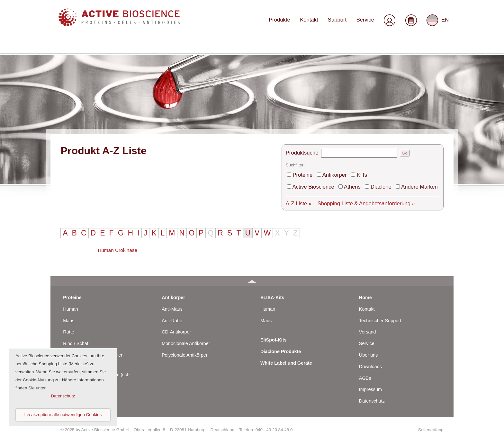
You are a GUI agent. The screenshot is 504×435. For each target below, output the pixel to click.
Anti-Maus (172, 305)
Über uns (368, 351)
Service (366, 25)
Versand (368, 328)
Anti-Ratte (172, 316)
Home (365, 293)
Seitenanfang (431, 426)
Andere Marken (421, 115)
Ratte (68, 328)
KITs (367, 104)
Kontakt (313, 25)
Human (70, 305)
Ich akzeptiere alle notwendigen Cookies (63, 415)
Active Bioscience (321, 115)
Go (412, 83)
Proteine (311, 104)
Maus (69, 316)
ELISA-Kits (272, 293)
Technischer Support (380, 316)
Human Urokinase (117, 189)
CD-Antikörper (176, 328)
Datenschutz (372, 397)
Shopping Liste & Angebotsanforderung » (370, 131)
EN (438, 25)
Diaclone (385, 115)
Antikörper (341, 104)
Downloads (370, 362)
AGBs (365, 374)
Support (340, 25)
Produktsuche (310, 83)
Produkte (285, 25)
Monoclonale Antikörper (186, 339)
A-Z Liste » (307, 131)
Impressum (370, 386)
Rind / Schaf (76, 339)
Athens (358, 115)
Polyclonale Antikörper (184, 351)
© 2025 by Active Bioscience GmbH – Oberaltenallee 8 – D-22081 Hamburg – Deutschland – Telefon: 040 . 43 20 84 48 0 (176, 426)
